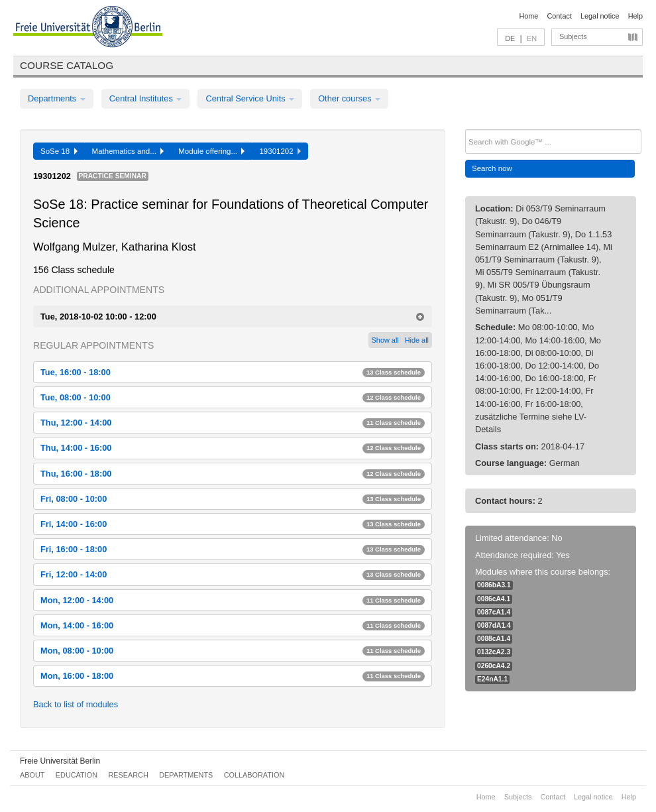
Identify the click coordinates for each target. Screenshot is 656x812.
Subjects (573, 36)
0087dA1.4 (494, 625)
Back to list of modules (76, 704)
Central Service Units (250, 98)
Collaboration (254, 775)
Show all (385, 340)
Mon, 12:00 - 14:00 (233, 600)
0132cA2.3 (494, 652)
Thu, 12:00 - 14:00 (233, 423)
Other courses (349, 98)
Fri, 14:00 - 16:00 (233, 524)
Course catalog (67, 65)
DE (510, 38)
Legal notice (600, 16)
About (32, 775)
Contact (559, 16)
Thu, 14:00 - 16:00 (233, 448)
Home (528, 16)
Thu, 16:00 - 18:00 (233, 474)
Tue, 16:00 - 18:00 (233, 372)
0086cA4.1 (494, 599)
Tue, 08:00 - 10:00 (233, 397)
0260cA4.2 (494, 666)
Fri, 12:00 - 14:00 (233, 574)
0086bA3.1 (494, 585)
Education (77, 775)
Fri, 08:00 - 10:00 (233, 499)
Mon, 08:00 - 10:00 (233, 651)
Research (128, 775)
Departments (57, 98)
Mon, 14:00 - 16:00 (233, 625)
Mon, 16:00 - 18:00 (233, 676)
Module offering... (211, 151)
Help (635, 16)
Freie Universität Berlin (60, 761)
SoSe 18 (59, 151)
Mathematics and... (128, 151)
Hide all (417, 340)
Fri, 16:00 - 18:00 (233, 549)
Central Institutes (146, 98)
